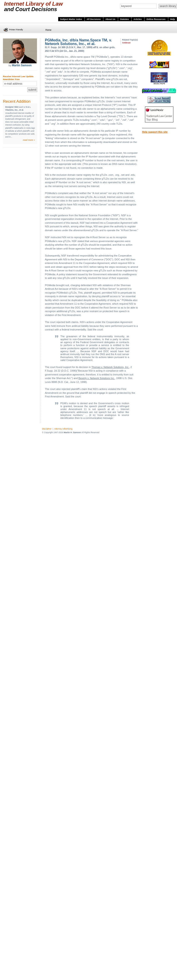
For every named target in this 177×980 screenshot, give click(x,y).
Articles (138, 19)
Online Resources (156, 19)
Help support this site (155, 132)
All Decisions (94, 19)
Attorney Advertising (63, 429)
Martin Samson (22, 65)
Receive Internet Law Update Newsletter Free (18, 78)
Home (48, 30)
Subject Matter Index (71, 19)
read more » (29, 140)
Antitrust (126, 43)
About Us (111, 19)
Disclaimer (47, 429)
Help (173, 19)
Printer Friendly (16, 30)
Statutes (125, 19)
